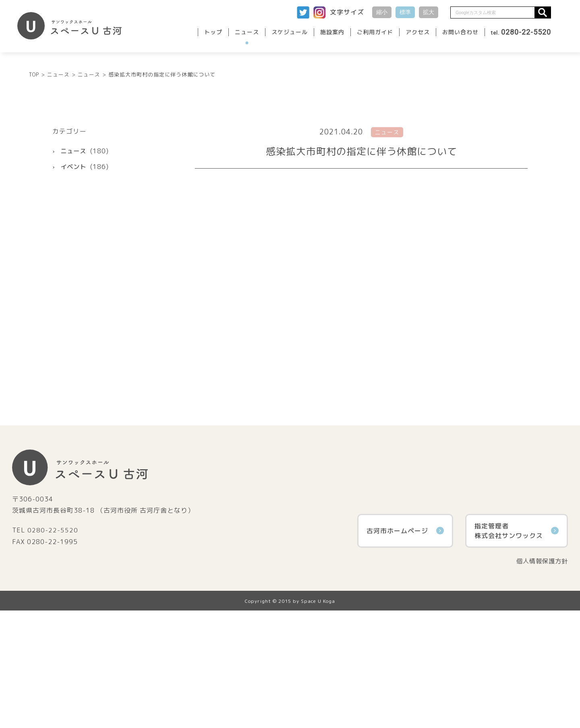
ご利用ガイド (375, 32)
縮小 (382, 12)
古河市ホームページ (405, 648)
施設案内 (332, 32)
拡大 (429, 12)
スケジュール (290, 32)
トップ (213, 32)
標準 (405, 12)
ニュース (247, 32)
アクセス (418, 32)
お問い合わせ (460, 32)
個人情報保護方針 (541, 679)
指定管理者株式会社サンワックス (517, 648)
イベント (74, 284)
